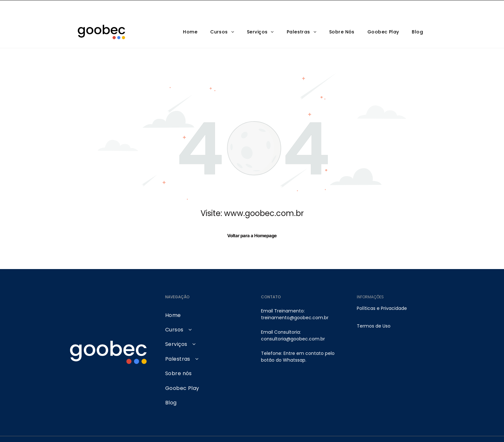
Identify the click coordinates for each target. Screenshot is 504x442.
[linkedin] (381, 431)
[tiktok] (424, 431)
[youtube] (352, 431)
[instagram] (338, 431)
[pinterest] (410, 431)
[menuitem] (190, 16)
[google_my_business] (396, 431)
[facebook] (367, 431)
